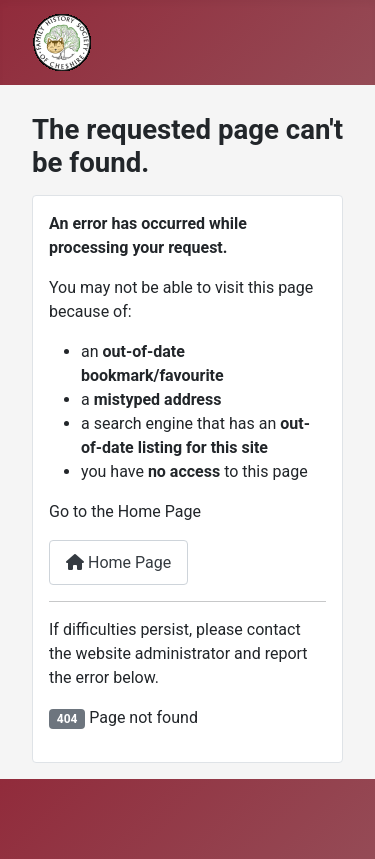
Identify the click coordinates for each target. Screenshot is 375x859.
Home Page (118, 562)
